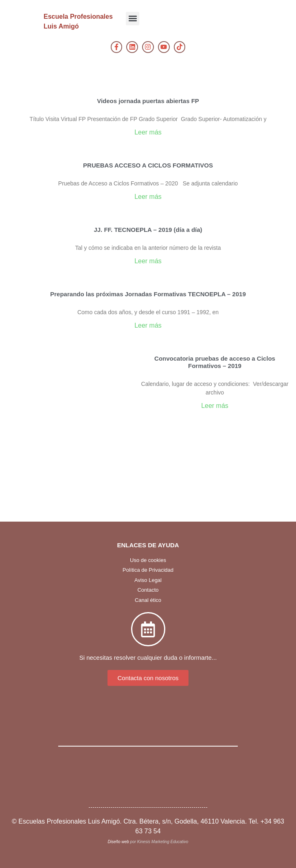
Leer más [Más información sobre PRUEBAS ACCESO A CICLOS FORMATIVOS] (148, 197)
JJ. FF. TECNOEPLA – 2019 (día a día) (148, 230)
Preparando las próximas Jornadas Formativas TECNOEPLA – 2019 (148, 294)
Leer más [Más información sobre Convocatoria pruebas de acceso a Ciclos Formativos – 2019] (215, 406)
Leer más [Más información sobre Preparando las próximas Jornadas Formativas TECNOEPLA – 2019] (148, 325)
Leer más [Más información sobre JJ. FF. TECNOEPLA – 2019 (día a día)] (148, 261)
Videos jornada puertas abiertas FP (148, 101)
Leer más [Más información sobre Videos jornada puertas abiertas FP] (148, 132)
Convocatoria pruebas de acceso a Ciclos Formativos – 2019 (215, 362)
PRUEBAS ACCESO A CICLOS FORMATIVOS (148, 165)
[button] (133, 19)
